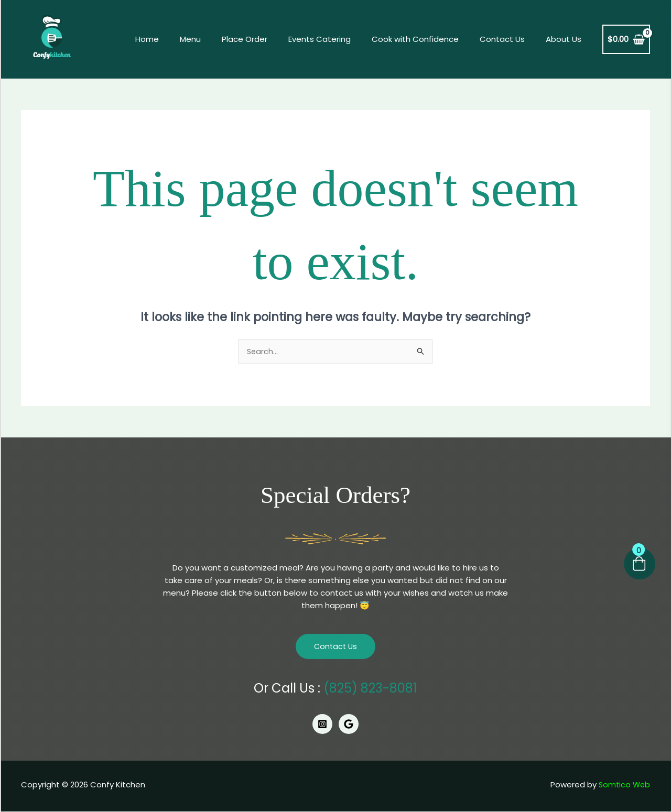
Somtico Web (623, 785)
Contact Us (510, 39)
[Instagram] (322, 725)
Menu (219, 39)
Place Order (268, 39)
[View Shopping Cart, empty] (626, 40)
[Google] (349, 725)
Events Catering (338, 39)
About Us (566, 39)
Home (181, 39)
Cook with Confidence (428, 39)
